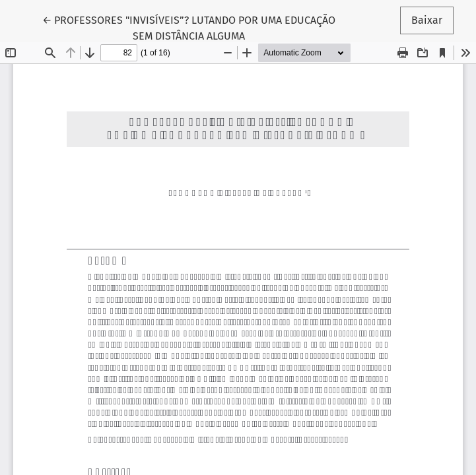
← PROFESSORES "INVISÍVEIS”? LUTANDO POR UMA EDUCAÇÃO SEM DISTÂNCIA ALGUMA (189, 27)
